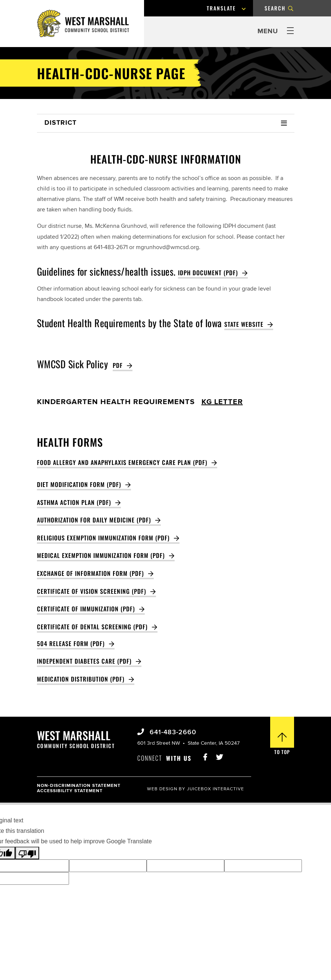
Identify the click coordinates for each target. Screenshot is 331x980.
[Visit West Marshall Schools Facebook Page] (205, 755)
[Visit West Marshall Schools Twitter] (219, 755)
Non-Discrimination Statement (79, 786)
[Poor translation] (27, 853)
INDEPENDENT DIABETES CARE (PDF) (84, 661)
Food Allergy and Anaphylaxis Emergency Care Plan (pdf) (122, 462)
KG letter (222, 402)
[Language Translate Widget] (229, 8)
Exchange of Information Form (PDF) (90, 573)
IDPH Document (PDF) (208, 273)
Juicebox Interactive (216, 789)
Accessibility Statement (70, 791)
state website (244, 324)
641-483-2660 (172, 732)
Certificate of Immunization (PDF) (86, 609)
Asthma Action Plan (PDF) (74, 502)
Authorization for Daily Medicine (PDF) (94, 520)
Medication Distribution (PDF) (81, 679)
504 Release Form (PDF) (71, 643)
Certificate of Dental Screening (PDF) (92, 627)
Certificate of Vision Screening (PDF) (92, 591)
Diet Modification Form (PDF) (79, 484)
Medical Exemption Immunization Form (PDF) (101, 555)
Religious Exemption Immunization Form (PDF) (103, 538)
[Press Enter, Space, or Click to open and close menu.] (276, 32)
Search (275, 8)
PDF (118, 365)
